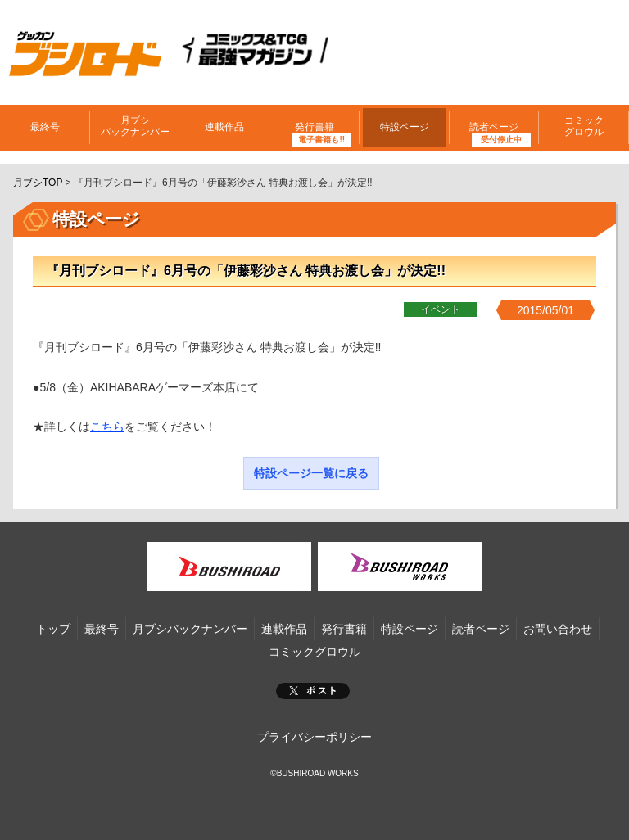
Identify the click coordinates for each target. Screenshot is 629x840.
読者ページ (494, 127)
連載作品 (224, 127)
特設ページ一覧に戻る (311, 473)
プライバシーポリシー (314, 737)
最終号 (45, 127)
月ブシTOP (38, 183)
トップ (53, 629)
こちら (107, 427)
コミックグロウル (584, 126)
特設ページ (405, 127)
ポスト (313, 691)
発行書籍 (314, 127)
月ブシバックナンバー (135, 126)
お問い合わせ (558, 629)
